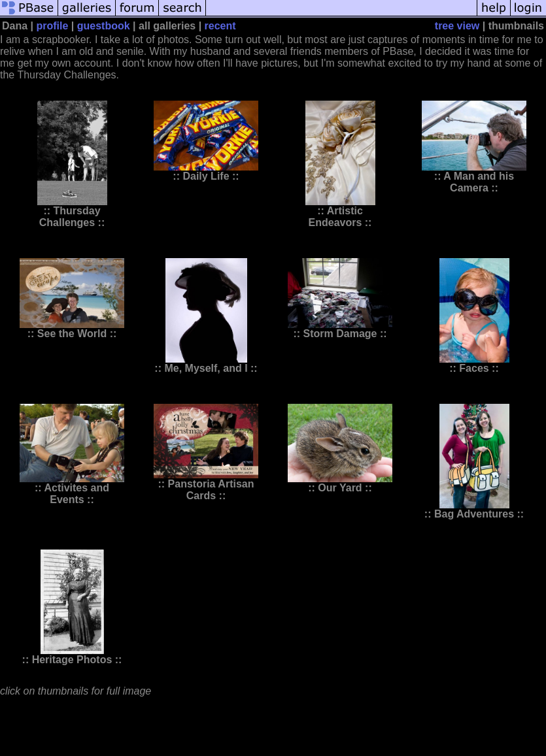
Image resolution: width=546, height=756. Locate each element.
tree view (457, 26)
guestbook (104, 26)
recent (220, 26)
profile (53, 26)
